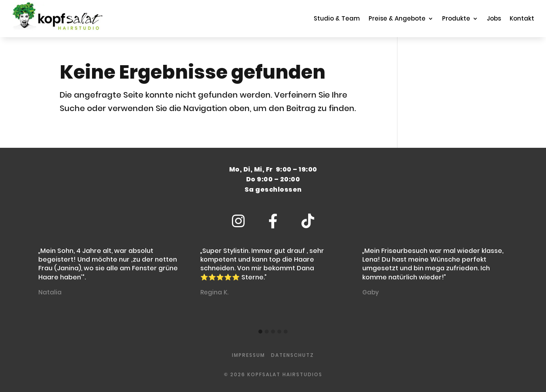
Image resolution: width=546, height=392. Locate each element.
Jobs (494, 18)
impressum (249, 355)
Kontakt (522, 18)
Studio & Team (337, 18)
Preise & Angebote (397, 18)
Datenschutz (293, 355)
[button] (260, 332)
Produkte (456, 18)
